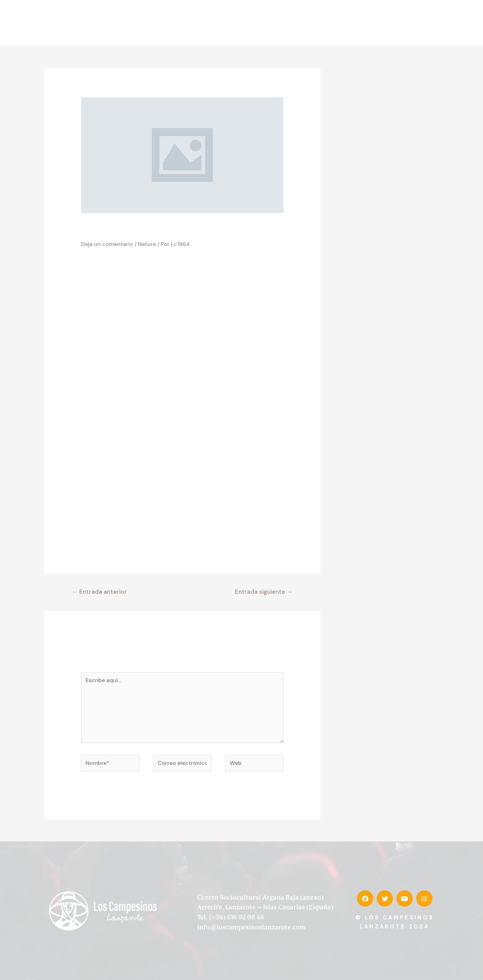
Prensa (388, 23)
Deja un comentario (107, 244)
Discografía (279, 23)
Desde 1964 (238, 23)
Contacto (420, 23)
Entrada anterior (99, 592)
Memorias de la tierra (333, 23)
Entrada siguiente (264, 592)
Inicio (204, 23)
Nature (147, 244)
